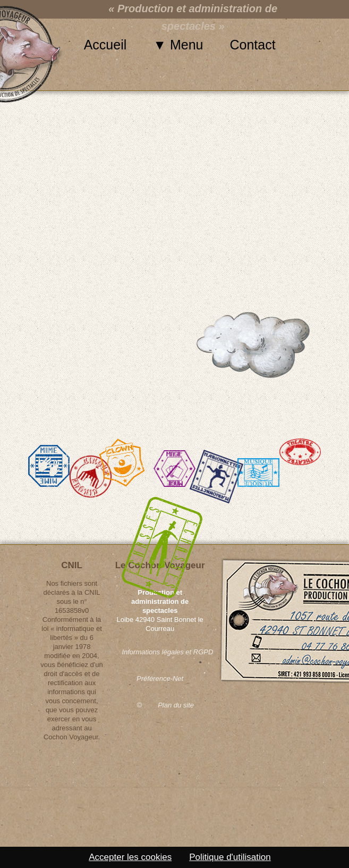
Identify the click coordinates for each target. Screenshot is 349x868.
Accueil (105, 45)
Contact (253, 45)
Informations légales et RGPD (160, 652)
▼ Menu (178, 45)
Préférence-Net (160, 679)
